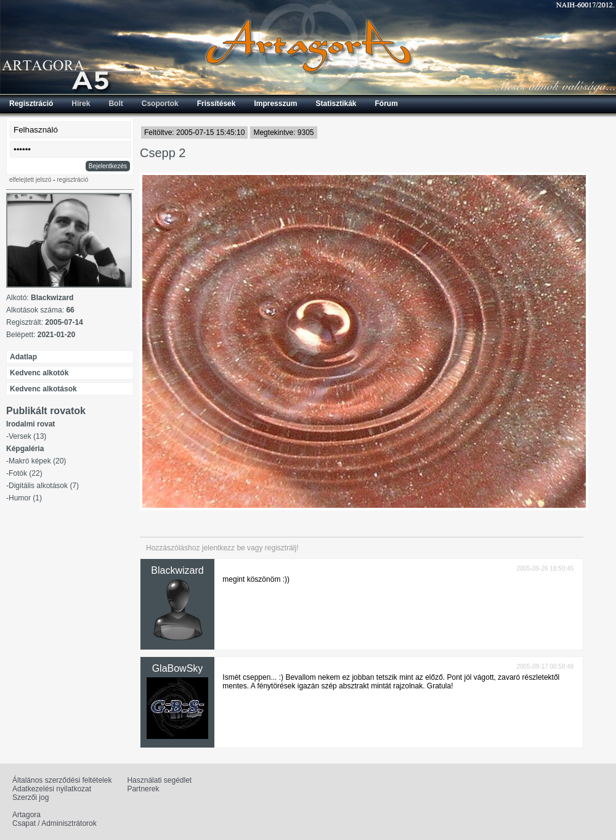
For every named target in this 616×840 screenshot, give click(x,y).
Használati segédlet (159, 780)
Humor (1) (25, 498)
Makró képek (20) (37, 461)
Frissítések (217, 104)
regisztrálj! (282, 548)
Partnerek (143, 789)
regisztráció (72, 180)
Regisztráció (31, 104)
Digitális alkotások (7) (44, 486)
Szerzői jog (30, 797)
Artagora (26, 815)
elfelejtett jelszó (30, 180)
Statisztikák (336, 104)
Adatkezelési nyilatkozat (52, 789)
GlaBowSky (178, 668)
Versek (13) (27, 436)
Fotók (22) (26, 473)
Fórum (387, 104)
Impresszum (275, 104)
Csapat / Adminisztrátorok (55, 823)
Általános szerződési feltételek (62, 780)
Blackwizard (177, 570)
